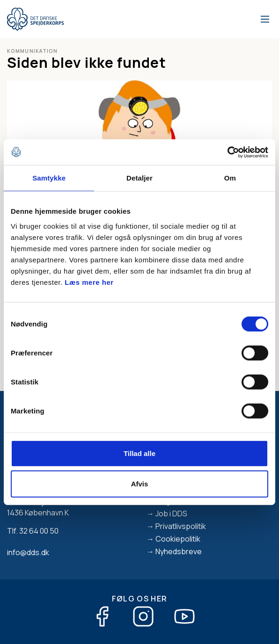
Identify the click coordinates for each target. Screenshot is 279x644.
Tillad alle (139, 453)
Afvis (140, 484)
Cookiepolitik (178, 539)
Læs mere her (89, 282)
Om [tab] (230, 178)
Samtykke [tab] (49, 178)
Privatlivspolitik (181, 526)
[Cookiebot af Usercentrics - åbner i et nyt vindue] (227, 152)
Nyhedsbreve (179, 551)
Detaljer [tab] (139, 178)
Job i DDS (171, 514)
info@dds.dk (28, 552)
